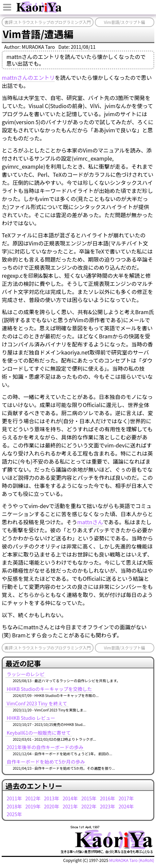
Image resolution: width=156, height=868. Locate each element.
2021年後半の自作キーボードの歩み (45, 747)
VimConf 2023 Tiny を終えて (37, 703)
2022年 (89, 806)
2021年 (70, 806)
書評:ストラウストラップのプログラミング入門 (47, 22)
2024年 (126, 806)
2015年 (89, 798)
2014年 (70, 798)
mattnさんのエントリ (28, 77)
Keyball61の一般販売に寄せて (39, 733)
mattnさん (90, 522)
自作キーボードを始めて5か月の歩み (46, 762)
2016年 (108, 798)
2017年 (126, 798)
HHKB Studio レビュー (31, 718)
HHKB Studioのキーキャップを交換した (49, 689)
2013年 (51, 798)
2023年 (108, 806)
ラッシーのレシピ (26, 674)
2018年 (14, 806)
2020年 (51, 806)
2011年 (14, 798)
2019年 (33, 806)
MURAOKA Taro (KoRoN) (132, 860)
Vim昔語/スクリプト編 (125, 22)
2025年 (14, 814)
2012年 (33, 798)
